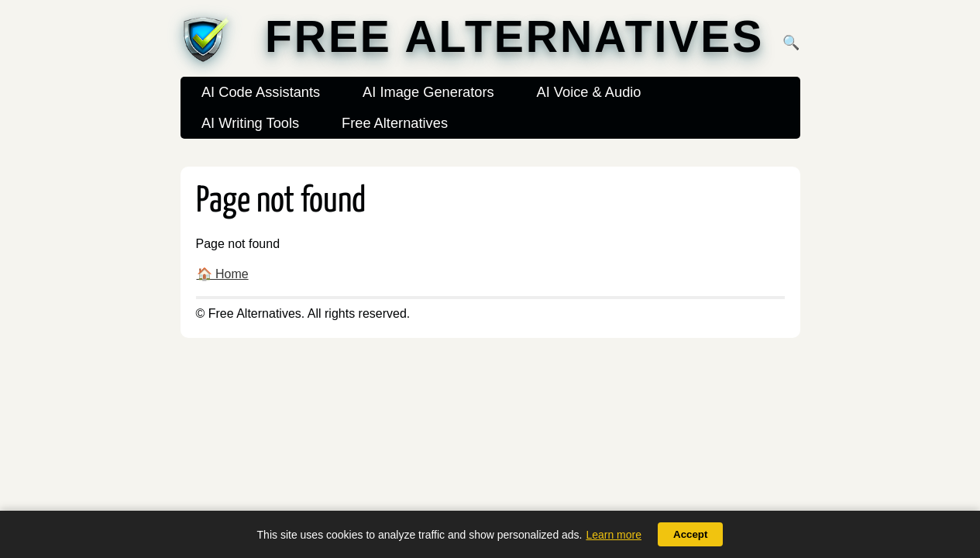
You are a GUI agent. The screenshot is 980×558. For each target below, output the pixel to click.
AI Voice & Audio (588, 92)
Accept (690, 534)
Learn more (614, 535)
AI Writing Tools (250, 123)
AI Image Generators (428, 92)
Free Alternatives (514, 37)
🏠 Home (223, 274)
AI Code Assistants (261, 92)
